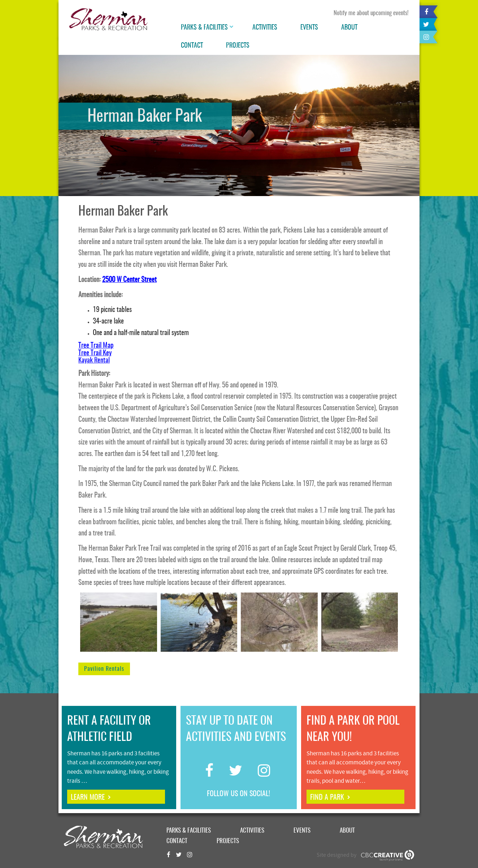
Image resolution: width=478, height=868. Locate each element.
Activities (265, 28)
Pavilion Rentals (104, 669)
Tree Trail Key (95, 353)
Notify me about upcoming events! (371, 13)
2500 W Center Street (129, 280)
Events (309, 28)
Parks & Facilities (204, 28)
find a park (327, 798)
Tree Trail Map (96, 346)
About (349, 28)
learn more (88, 798)
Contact (192, 46)
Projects (238, 46)
